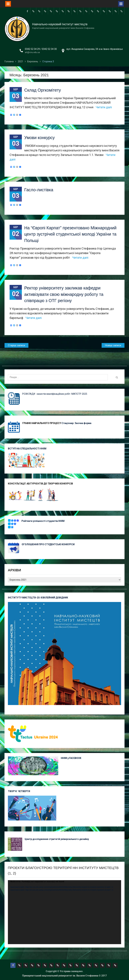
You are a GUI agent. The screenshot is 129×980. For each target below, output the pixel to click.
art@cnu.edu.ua (32, 52)
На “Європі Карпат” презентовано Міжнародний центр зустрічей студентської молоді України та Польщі (70, 234)
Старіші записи (16, 345)
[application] (65, 912)
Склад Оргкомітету (43, 90)
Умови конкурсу (40, 138)
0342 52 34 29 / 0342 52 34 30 (41, 49)
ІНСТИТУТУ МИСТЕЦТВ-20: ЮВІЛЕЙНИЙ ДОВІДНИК (38, 598)
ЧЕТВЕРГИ (24, 791)
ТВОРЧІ (13, 791)
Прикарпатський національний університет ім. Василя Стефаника (60, 976)
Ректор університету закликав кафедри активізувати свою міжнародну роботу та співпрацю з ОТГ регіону (64, 294)
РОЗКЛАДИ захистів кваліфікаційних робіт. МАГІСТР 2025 (55, 394)
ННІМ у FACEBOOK (71, 758)
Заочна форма (83, 423)
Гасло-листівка (39, 190)
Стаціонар (68, 423)
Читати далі (104, 107)
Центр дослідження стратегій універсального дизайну (57, 839)
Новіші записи (113, 345)
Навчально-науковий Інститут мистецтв (60, 24)
